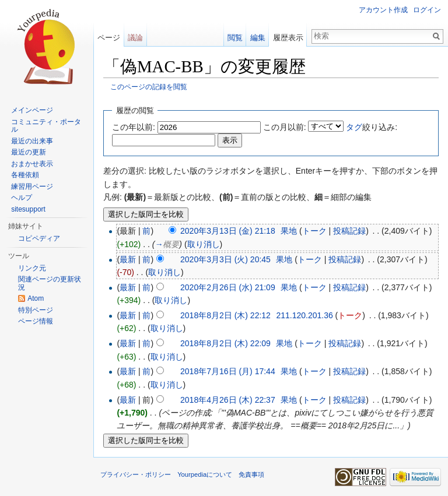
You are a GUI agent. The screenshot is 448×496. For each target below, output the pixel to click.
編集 (258, 38)
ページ (109, 38)
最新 (128, 259)
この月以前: (285, 127)
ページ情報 (36, 321)
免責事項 (251, 474)
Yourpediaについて (205, 474)
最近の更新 (29, 152)
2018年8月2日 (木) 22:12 (225, 315)
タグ (354, 127)
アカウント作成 (383, 10)
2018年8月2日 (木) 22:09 (225, 343)
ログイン (427, 10)
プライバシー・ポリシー (136, 474)
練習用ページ (32, 187)
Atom (36, 298)
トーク (314, 231)
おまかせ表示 (32, 164)
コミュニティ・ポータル (46, 126)
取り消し (204, 244)
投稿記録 (349, 231)
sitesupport (28, 209)
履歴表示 (288, 38)
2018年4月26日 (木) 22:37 (228, 400)
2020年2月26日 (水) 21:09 (228, 287)
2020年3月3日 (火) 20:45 (225, 259)
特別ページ (36, 310)
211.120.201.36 (304, 315)
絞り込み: (372, 127)
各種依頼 (25, 175)
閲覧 (235, 38)
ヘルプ (22, 198)
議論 (135, 38)
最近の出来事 (32, 141)
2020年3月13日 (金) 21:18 (228, 231)
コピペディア (39, 238)
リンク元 (32, 268)
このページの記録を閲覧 (149, 87)
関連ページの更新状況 (50, 283)
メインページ (32, 110)
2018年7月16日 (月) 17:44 (228, 371)
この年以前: (134, 127)
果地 (289, 231)
